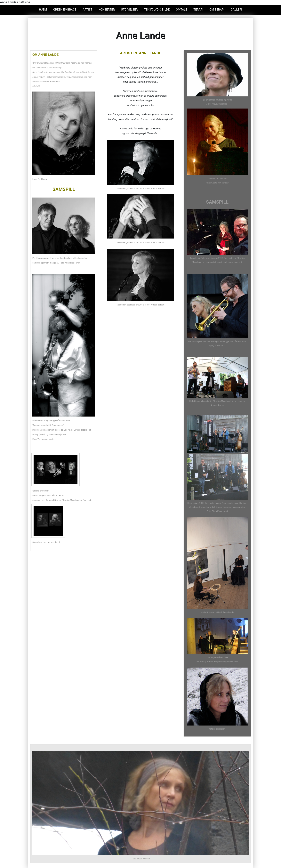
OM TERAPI (217, 10)
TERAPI (198, 10)
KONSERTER (107, 10)
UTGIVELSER (129, 10)
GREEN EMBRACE (65, 10)
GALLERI (236, 10)
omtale (181, 10)
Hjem (43, 10)
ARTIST (88, 10)
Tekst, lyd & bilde (157, 10)
